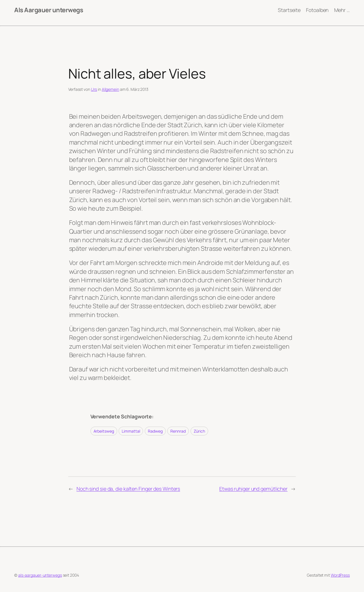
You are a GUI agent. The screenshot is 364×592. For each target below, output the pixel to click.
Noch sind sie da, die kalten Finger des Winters (128, 489)
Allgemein (110, 89)
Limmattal (131, 431)
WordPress (340, 575)
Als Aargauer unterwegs (49, 10)
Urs (94, 89)
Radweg (155, 431)
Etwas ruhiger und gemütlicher (253, 489)
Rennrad (178, 431)
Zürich (199, 431)
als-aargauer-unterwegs (40, 575)
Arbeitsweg (104, 431)
